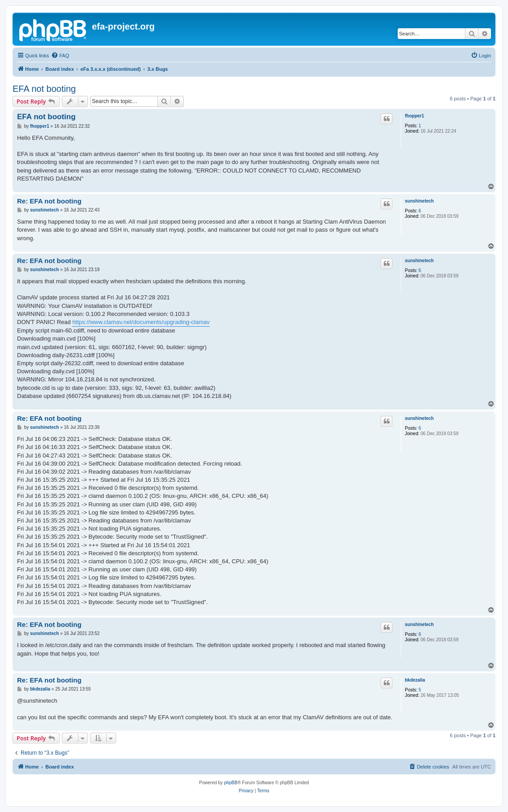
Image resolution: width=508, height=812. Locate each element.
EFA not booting (44, 89)
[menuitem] (60, 56)
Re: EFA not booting (49, 201)
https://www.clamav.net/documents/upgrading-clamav (141, 322)
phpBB (231, 783)
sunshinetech (419, 201)
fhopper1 (415, 116)
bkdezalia (415, 680)
